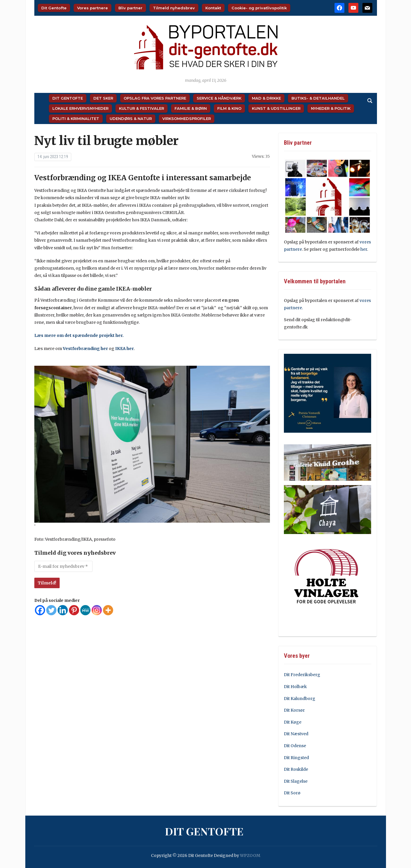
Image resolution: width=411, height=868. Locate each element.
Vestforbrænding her (85, 349)
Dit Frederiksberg (302, 675)
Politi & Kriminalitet (76, 119)
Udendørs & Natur (131, 119)
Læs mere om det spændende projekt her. (79, 335)
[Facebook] (40, 610)
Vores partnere (92, 8)
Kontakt (213, 8)
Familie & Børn (191, 108)
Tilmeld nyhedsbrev (174, 8)
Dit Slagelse (296, 781)
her (364, 249)
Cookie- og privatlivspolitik (259, 8)
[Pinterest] (74, 610)
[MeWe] (85, 610)
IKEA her (124, 349)
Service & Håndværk (219, 98)
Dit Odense (295, 746)
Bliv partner (130, 8)
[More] (108, 610)
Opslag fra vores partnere (155, 98)
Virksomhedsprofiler (187, 119)
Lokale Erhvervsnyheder (80, 108)
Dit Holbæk (295, 687)
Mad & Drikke (266, 98)
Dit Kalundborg (300, 699)
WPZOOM (250, 855)
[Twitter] (51, 610)
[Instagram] (97, 610)
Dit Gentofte (54, 8)
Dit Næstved (296, 734)
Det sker (103, 98)
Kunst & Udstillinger (276, 108)
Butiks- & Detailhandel (318, 98)
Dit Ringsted (296, 758)
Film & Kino (229, 108)
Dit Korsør (294, 710)
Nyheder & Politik (331, 108)
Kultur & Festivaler (142, 108)
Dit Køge (293, 722)
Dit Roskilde (296, 769)
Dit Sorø (292, 793)
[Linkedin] (63, 610)
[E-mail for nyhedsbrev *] (63, 566)
